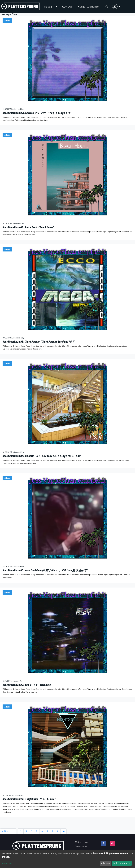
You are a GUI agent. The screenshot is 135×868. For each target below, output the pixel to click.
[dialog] (67, 859)
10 (65, 832)
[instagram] (112, 843)
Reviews (67, 6)
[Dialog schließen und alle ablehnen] (133, 852)
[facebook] (103, 843)
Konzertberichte (88, 6)
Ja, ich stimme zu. (122, 863)
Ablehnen (105, 863)
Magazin (49, 6)
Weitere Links (81, 842)
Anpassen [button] (7, 863)
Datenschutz (81, 846)
